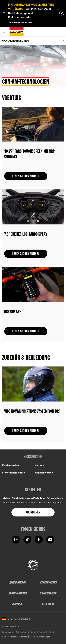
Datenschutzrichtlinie (26, 632)
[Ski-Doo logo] (18, 582)
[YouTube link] (50, 539)
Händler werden (44, 473)
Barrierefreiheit (9, 637)
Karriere (39, 465)
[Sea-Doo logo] (18, 593)
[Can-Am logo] (17, 32)
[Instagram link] (16, 539)
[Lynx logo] (18, 604)
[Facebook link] (39, 539)
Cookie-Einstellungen (40, 637)
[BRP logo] (33, 564)
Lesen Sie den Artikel (26, 176)
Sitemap (23, 637)
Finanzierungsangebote (20, 22)
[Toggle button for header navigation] (5, 32)
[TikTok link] (27, 539)
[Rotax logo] (48, 604)
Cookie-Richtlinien (48, 632)
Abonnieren (33, 513)
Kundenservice (10, 465)
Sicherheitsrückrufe (13, 473)
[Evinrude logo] (48, 593)
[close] (62, 13)
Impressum (7, 632)
